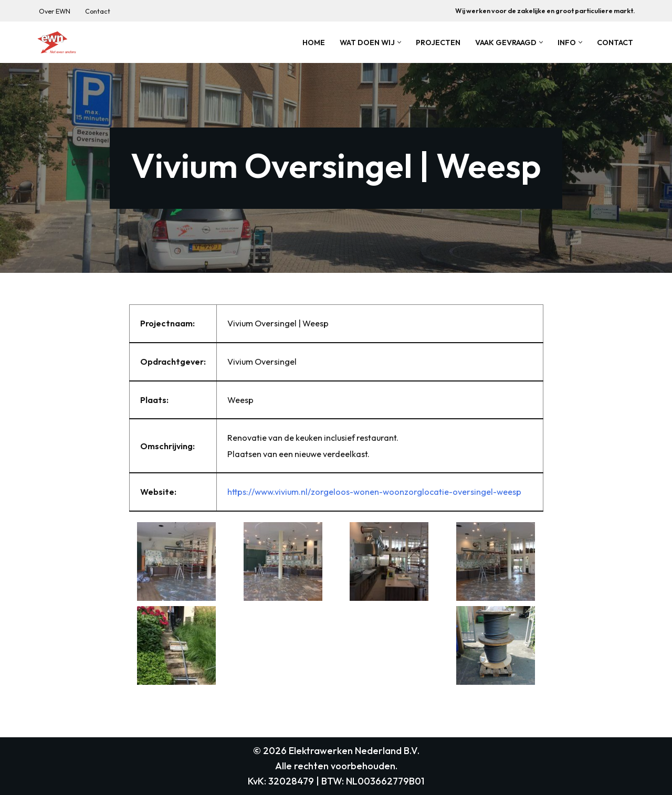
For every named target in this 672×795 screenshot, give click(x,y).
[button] (399, 42)
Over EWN (55, 11)
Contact (98, 11)
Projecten (438, 43)
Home (314, 43)
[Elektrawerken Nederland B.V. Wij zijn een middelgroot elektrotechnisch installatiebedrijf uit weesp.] (56, 42)
